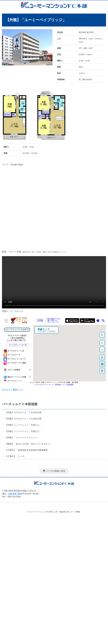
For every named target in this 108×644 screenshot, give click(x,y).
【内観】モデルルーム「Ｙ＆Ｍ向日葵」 (24, 419)
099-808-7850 (15, 494)
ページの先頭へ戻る (56, 471)
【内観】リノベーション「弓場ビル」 (23, 431)
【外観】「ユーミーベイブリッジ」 (22, 438)
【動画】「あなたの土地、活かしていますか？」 (29, 444)
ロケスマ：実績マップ (13, 390)
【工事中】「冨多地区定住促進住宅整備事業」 (28, 450)
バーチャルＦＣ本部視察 (20, 404)
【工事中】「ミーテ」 (16, 456)
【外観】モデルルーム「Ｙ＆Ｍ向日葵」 (24, 412)
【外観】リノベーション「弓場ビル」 (23, 425)
